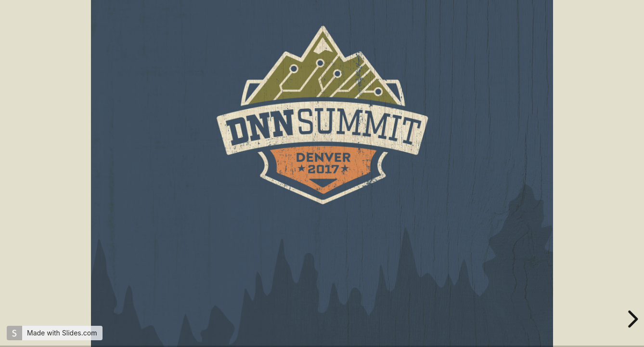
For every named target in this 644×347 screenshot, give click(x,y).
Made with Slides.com (62, 333)
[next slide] (631, 319)
